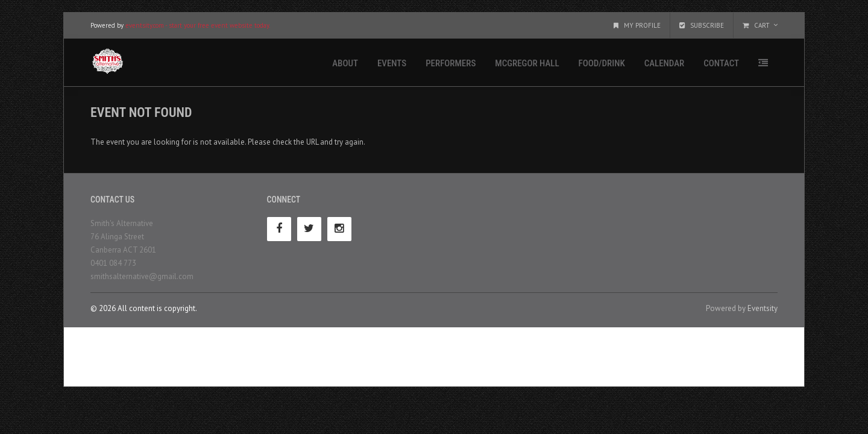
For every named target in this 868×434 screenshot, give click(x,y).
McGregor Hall (527, 63)
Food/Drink (602, 63)
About (345, 63)
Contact (721, 63)
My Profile (637, 25)
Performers (451, 63)
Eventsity (763, 308)
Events (392, 63)
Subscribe (702, 25)
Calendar (664, 63)
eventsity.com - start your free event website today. (198, 25)
